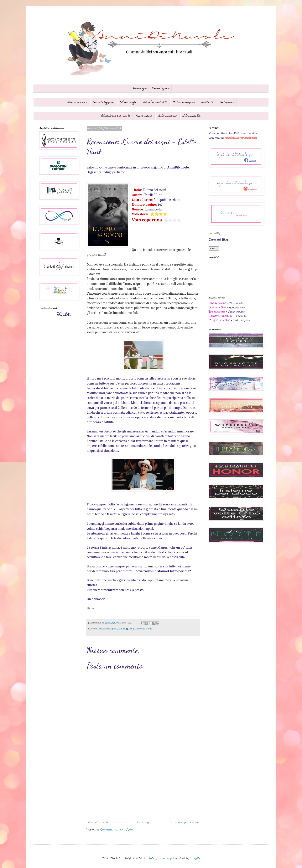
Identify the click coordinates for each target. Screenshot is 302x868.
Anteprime (227, 102)
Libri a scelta (192, 116)
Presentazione (161, 89)
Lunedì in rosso (77, 102)
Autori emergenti (184, 102)
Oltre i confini (129, 102)
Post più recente (98, 822)
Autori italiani (167, 116)
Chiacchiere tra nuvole (116, 116)
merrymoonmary (161, 858)
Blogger (195, 858)
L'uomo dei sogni (143, 629)
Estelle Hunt (125, 629)
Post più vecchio (188, 822)
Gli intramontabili (155, 102)
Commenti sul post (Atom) (117, 830)
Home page (139, 89)
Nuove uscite (144, 116)
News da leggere (103, 102)
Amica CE (208, 102)
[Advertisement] (143, 787)
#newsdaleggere (108, 629)
